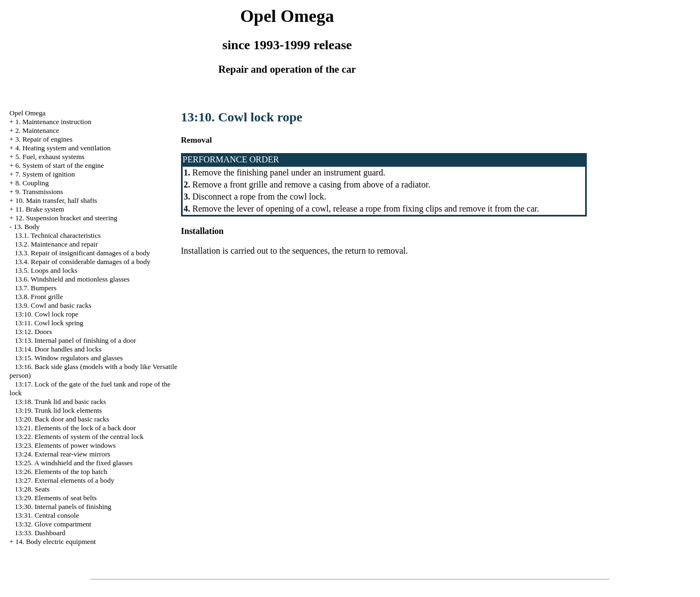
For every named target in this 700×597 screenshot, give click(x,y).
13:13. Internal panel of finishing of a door (75, 340)
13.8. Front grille (39, 297)
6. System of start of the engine (60, 165)
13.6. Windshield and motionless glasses (72, 279)
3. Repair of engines (44, 139)
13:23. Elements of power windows (65, 445)
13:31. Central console (47, 515)
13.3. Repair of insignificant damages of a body (82, 253)
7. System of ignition (45, 174)
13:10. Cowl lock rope (46, 314)
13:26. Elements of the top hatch (61, 472)
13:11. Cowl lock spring (49, 323)
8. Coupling (32, 183)
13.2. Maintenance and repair (56, 244)
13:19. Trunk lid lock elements (58, 410)
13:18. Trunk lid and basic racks (60, 402)
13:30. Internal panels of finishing (63, 507)
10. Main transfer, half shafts (56, 200)
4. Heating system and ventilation (63, 148)
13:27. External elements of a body (65, 480)
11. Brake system (40, 209)
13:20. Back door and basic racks (62, 419)
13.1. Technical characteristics (58, 235)
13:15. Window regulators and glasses (69, 358)
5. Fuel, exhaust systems (50, 157)
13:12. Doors (33, 332)
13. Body (27, 227)
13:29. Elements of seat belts (56, 498)
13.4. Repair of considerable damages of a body (83, 262)
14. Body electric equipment (56, 542)
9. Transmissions (39, 192)
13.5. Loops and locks (46, 270)
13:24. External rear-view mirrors (62, 454)
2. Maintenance (37, 130)
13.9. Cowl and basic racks (53, 305)
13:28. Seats (32, 489)
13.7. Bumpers (36, 288)
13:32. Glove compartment (53, 524)
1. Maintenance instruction (53, 122)
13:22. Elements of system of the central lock (79, 437)
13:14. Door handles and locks (58, 349)
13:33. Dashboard (40, 533)
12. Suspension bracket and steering (66, 218)
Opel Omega (27, 113)
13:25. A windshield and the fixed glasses (74, 463)
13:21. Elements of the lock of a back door (75, 428)
